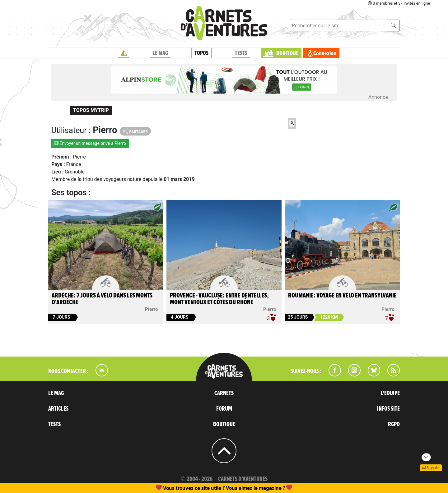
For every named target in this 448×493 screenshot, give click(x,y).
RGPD (394, 424)
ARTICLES (58, 409)
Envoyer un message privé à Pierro (90, 143)
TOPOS (201, 53)
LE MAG (160, 53)
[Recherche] (337, 25)
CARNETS (224, 393)
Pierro (152, 309)
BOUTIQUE (287, 53)
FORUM (224, 409)
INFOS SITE (388, 409)
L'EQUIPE (390, 393)
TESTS (241, 53)
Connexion (325, 53)
